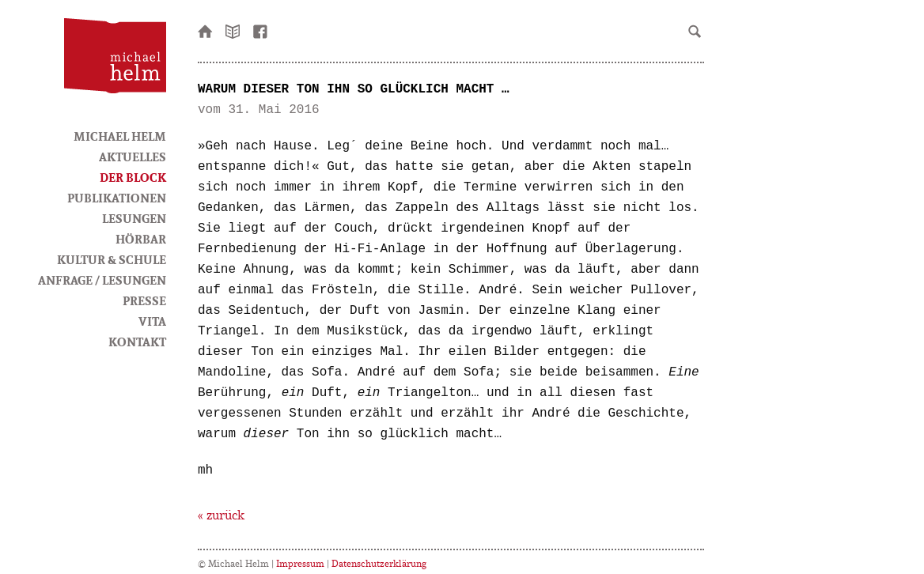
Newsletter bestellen (233, 30)
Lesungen (134, 218)
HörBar (141, 239)
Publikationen (117, 198)
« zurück (221, 515)
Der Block (133, 177)
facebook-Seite (261, 30)
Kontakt (137, 342)
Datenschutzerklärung (379, 563)
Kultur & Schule (112, 259)
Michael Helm (120, 136)
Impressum (300, 563)
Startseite (206, 30)
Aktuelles (133, 157)
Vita (152, 321)
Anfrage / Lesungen (102, 280)
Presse (144, 300)
